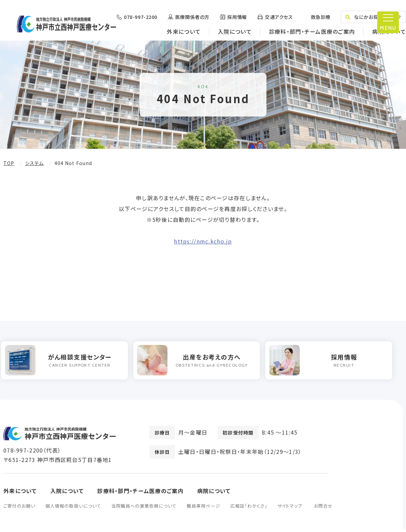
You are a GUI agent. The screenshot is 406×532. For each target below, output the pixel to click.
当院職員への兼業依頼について (144, 508)
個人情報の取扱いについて (73, 508)
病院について (389, 31)
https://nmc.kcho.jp (203, 241)
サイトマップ (290, 508)
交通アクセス (279, 17)
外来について (184, 31)
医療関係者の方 (192, 17)
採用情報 (237, 17)
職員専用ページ (203, 508)
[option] (67, 362)
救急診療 (320, 17)
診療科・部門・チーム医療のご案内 (312, 31)
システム (34, 163)
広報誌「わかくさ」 (249, 508)
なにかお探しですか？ (373, 17)
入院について (235, 31)
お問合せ (323, 508)
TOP (9, 163)
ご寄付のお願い (19, 508)
